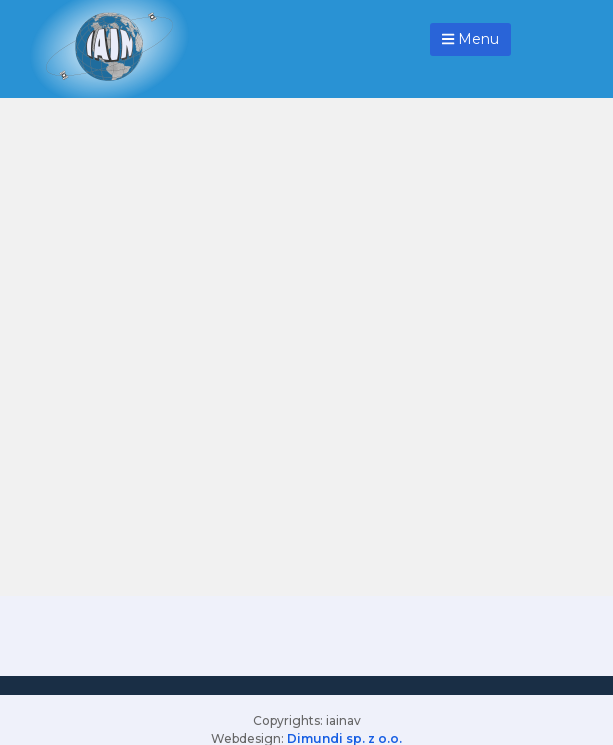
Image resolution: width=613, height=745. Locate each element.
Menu (470, 39)
